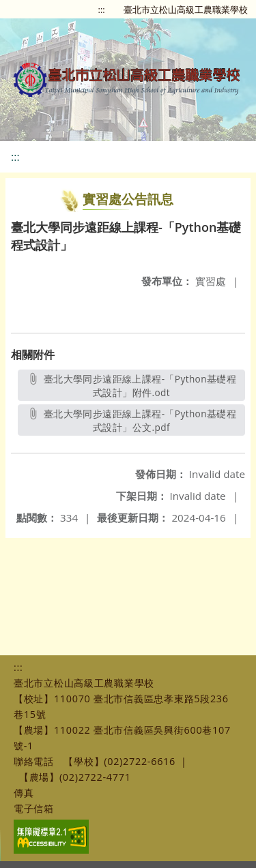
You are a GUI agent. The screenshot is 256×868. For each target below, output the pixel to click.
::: (102, 10)
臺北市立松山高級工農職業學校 (186, 10)
